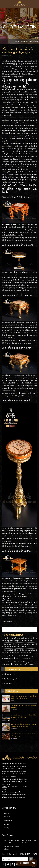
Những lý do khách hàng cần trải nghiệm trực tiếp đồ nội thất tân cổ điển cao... (19, 645)
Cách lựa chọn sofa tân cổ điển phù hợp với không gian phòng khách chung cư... (19, 639)
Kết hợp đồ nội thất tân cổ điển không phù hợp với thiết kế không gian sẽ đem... (19, 651)
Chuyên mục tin (33, 41)
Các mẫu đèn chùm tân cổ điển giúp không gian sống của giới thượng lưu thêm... (19, 663)
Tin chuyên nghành (10, 679)
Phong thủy (7, 683)
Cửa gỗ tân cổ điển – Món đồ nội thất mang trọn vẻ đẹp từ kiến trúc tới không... (19, 657)
